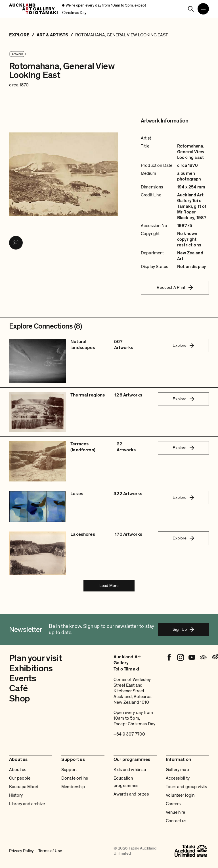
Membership (73, 787)
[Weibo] (215, 657)
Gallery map (177, 770)
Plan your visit (35, 658)
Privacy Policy (21, 851)
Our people (20, 778)
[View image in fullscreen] (16, 243)
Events (23, 678)
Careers (173, 804)
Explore (183, 345)
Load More (109, 585)
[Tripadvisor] (203, 657)
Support (69, 770)
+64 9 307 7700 (129, 734)
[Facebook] (169, 657)
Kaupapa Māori (24, 787)
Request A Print (175, 287)
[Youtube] (192, 657)
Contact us (176, 821)
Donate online (75, 778)
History (16, 795)
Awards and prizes (131, 794)
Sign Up (183, 629)
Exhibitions (31, 668)
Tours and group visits (186, 787)
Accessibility (178, 778)
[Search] (191, 9)
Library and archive (27, 804)
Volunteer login (180, 795)
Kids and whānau (130, 770)
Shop (19, 699)
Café (18, 688)
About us (18, 770)
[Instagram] (181, 657)
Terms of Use (50, 851)
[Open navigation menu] (203, 9)
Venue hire (176, 812)
